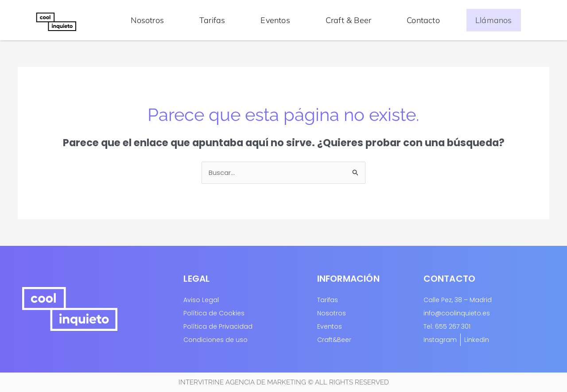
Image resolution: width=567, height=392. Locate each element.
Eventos (275, 20)
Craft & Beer (348, 20)
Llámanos (494, 20)
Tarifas (212, 20)
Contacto (423, 20)
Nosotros (147, 20)
